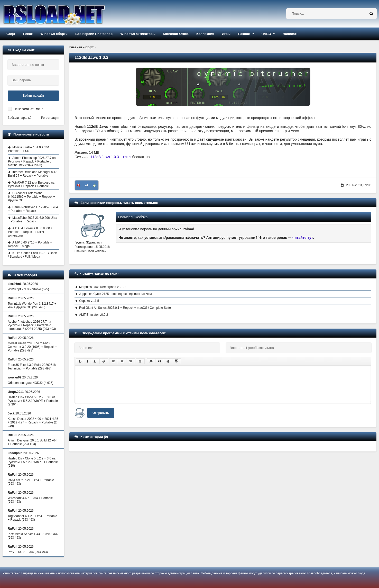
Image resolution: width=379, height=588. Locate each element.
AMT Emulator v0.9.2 (94, 315)
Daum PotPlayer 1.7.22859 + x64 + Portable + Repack (33, 209)
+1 (87, 185)
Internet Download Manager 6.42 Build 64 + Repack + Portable (33, 174)
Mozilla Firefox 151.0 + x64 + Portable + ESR (30, 149)
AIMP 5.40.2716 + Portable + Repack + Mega (30, 244)
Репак (28, 34)
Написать (290, 34)
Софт (11, 34)
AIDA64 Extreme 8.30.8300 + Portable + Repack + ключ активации (30, 232)
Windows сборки (54, 34)
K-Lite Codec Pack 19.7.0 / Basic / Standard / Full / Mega (33, 255)
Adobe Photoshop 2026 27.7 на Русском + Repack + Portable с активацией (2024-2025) (32, 161)
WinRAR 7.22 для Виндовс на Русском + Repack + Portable (31, 184)
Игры (226, 34)
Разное (244, 34)
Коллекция (205, 34)
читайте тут (303, 238)
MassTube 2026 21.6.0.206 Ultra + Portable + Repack (33, 220)
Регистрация (50, 118)
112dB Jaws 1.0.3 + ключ (111, 157)
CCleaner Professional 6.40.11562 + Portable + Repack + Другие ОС (31, 197)
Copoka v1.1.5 (89, 301)
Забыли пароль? (20, 118)
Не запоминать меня (28, 109)
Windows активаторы (138, 34)
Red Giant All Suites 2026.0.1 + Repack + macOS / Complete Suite (125, 308)
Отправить (101, 413)
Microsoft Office (176, 34)
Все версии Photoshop (94, 34)
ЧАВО (266, 34)
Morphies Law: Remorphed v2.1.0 (102, 287)
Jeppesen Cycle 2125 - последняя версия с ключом (115, 294)
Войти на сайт (33, 96)
